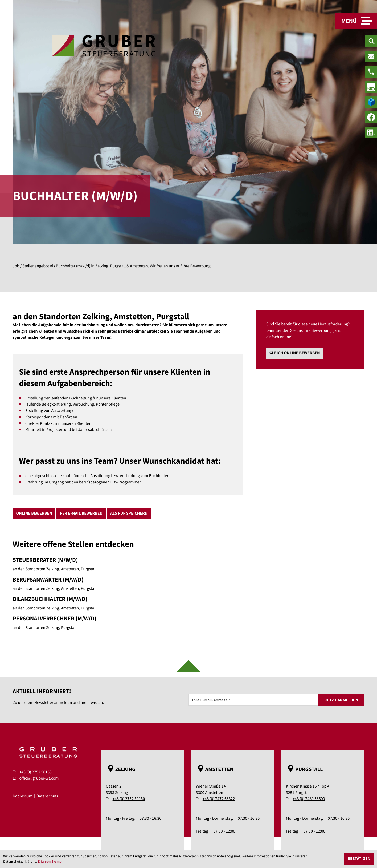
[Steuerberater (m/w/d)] (128, 564)
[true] (371, 87)
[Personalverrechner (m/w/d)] (128, 623)
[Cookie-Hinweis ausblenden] (359, 859)
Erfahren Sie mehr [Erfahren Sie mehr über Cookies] (51, 861)
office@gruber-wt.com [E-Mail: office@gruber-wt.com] (39, 778)
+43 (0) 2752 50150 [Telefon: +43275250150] (36, 772)
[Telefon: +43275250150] (371, 72)
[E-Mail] (253, 700)
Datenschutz (47, 796)
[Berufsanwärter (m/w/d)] (128, 584)
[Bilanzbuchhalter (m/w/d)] (128, 603)
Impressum (23, 796)
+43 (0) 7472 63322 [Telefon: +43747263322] (219, 799)
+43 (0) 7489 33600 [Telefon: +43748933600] (309, 799)
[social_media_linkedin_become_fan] (371, 132)
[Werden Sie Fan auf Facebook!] (371, 117)
